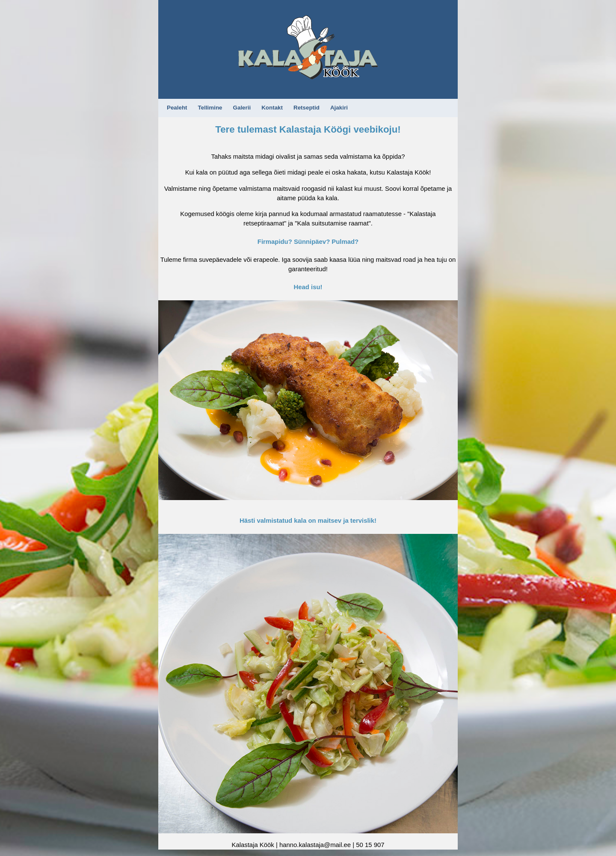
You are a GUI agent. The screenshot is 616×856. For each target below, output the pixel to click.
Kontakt (272, 108)
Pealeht (177, 108)
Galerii (242, 108)
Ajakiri (339, 108)
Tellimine (210, 108)
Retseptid (307, 108)
